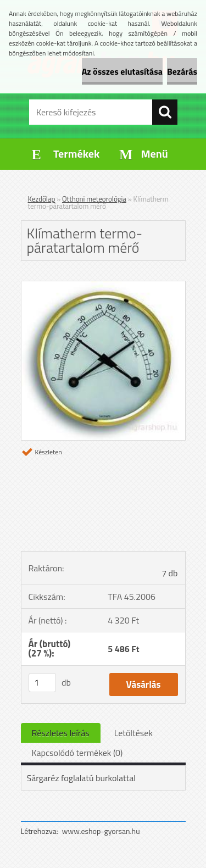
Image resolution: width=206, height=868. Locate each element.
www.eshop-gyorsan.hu (101, 831)
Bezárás (182, 71)
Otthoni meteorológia (94, 199)
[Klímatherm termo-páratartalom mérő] (103, 286)
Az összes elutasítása (122, 71)
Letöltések (133, 733)
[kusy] (42, 683)
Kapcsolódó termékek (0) (77, 753)
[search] (165, 112)
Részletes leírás (61, 733)
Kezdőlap (42, 199)
